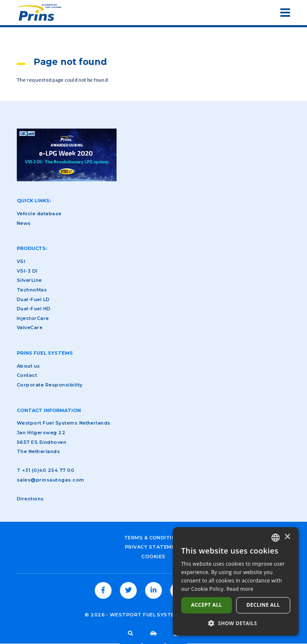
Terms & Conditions (154, 538)
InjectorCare (33, 318)
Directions (30, 499)
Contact (27, 375)
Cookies (153, 556)
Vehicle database (153, 634)
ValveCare (30, 327)
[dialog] (236, 581)
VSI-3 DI (27, 271)
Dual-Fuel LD (33, 299)
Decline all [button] (263, 605)
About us (29, 366)
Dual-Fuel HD (34, 309)
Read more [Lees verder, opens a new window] (240, 589)
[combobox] (276, 538)
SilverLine (29, 280)
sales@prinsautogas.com (51, 480)
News (24, 223)
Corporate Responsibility (50, 385)
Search (130, 634)
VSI (21, 261)
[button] (236, 623)
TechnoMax (32, 290)
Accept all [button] (207, 605)
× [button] (287, 537)
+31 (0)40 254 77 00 (48, 470)
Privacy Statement (153, 547)
